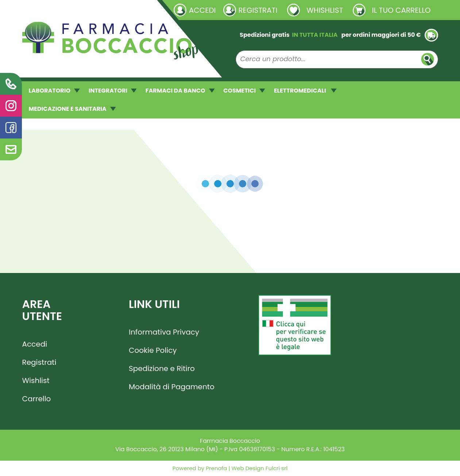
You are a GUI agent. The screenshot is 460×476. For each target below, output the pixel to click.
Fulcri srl (277, 468)
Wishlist (36, 381)
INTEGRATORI (113, 91)
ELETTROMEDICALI (305, 91)
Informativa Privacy (164, 332)
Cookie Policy (153, 350)
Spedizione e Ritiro (162, 368)
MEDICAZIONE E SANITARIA (72, 109)
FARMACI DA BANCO (180, 91)
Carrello (37, 399)
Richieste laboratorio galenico (66, 10)
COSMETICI (244, 91)
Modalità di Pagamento (172, 387)
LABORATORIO (54, 91)
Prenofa (216, 468)
